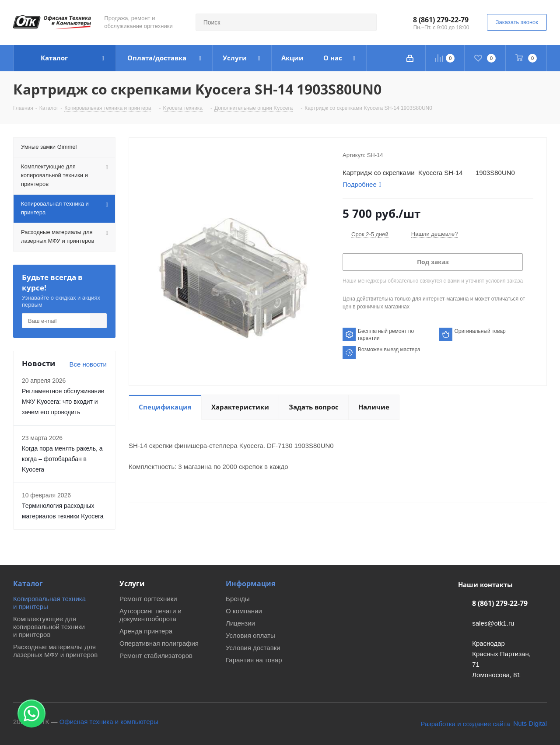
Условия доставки (253, 648)
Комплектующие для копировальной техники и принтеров (49, 627)
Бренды (238, 599)
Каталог (28, 584)
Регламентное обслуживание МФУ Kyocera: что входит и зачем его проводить (63, 402)
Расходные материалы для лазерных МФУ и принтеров (55, 651)
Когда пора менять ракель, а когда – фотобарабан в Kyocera (62, 459)
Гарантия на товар (254, 660)
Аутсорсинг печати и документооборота (150, 615)
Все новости (88, 364)
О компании (244, 611)
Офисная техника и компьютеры (109, 722)
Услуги (132, 584)
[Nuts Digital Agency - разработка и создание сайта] (484, 724)
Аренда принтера (146, 631)
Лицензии (240, 623)
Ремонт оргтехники (148, 599)
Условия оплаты (250, 635)
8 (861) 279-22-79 (441, 20)
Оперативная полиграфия (159, 643)
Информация (250, 584)
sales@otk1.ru (493, 623)
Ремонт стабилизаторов (156, 656)
